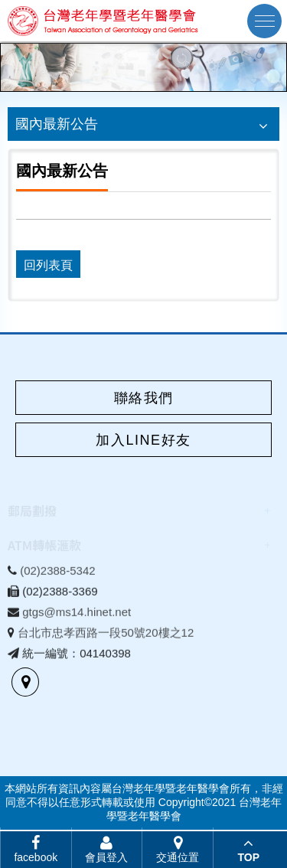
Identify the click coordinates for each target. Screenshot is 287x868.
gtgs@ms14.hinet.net (77, 615)
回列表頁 (48, 265)
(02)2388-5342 (57, 574)
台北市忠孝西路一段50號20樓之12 (106, 636)
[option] (143, 67)
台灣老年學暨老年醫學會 (103, 21)
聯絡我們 (144, 398)
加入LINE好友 (143, 440)
